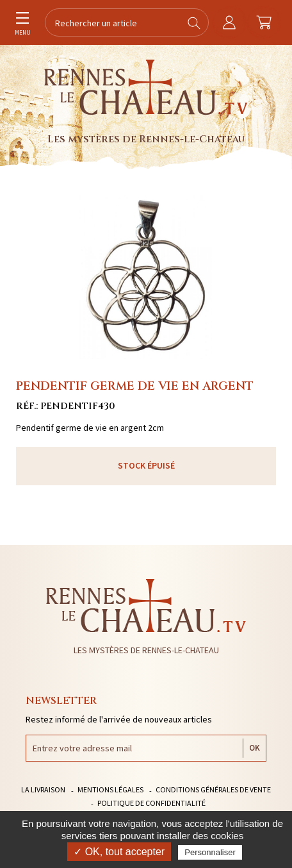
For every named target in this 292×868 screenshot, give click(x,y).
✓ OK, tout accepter (119, 852)
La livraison (43, 789)
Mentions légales (110, 789)
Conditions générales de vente (213, 789)
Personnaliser (210, 852)
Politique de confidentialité (151, 803)
